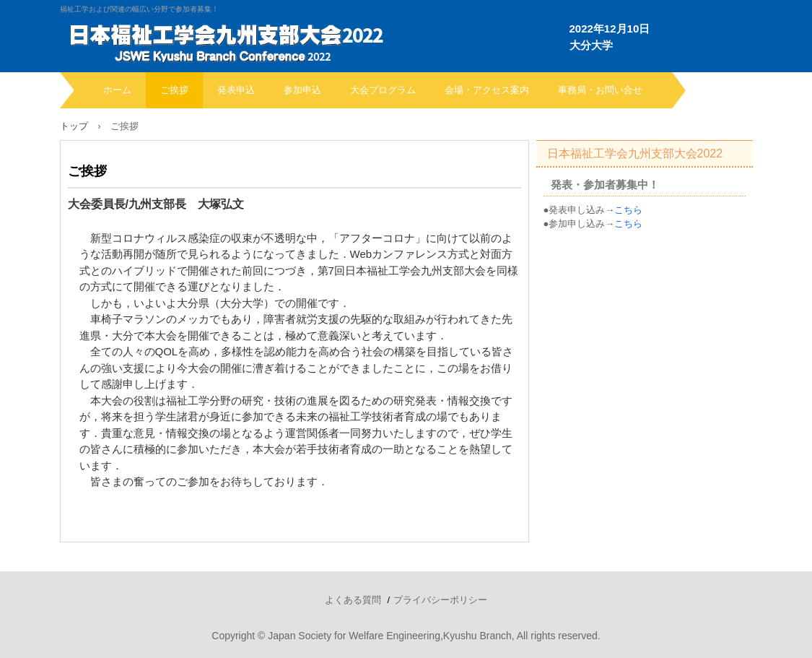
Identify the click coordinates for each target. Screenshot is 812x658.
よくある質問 (353, 600)
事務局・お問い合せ (600, 90)
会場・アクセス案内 (487, 90)
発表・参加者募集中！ (605, 185)
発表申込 (236, 90)
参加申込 (302, 90)
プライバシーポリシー (440, 600)
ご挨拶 (174, 90)
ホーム (117, 90)
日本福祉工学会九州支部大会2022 (635, 153)
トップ (74, 126)
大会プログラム (383, 90)
